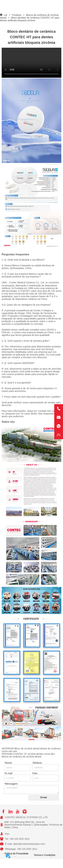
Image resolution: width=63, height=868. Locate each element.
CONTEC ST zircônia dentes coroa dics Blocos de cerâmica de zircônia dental (28, 755)
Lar (6, 15)
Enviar (44, 797)
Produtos (17, 15)
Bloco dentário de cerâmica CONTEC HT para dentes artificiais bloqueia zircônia (30, 19)
